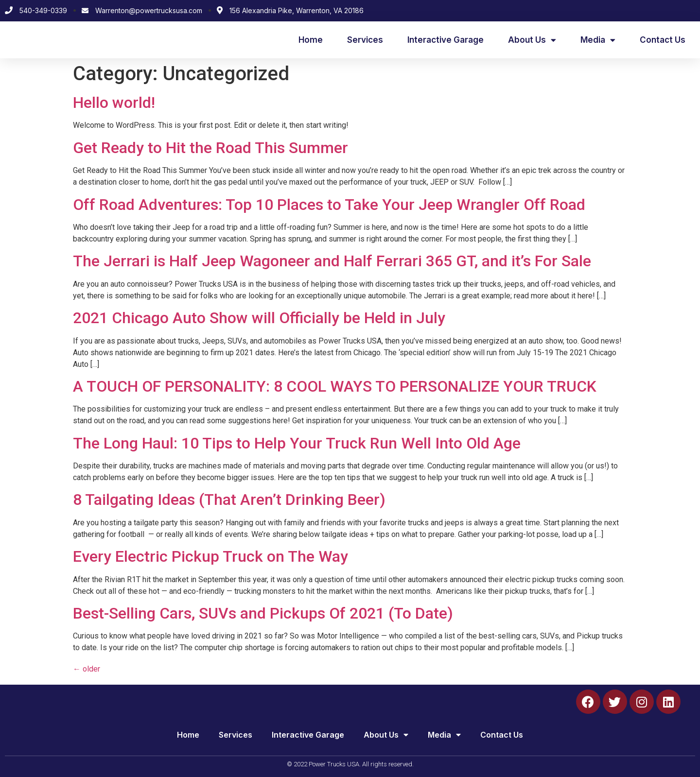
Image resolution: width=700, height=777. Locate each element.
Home (311, 40)
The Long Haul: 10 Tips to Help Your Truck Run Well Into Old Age (297, 443)
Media (598, 40)
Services (365, 40)
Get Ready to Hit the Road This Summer (210, 148)
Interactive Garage (446, 40)
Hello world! (114, 103)
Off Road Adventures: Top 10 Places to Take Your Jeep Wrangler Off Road (329, 205)
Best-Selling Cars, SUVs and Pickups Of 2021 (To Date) (263, 613)
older (87, 669)
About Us (532, 40)
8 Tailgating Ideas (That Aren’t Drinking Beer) (229, 500)
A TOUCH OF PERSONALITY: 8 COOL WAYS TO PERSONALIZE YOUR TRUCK (335, 386)
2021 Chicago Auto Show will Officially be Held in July (259, 318)
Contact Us (663, 40)
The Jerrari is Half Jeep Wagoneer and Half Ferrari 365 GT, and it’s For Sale (332, 261)
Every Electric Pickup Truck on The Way (210, 556)
